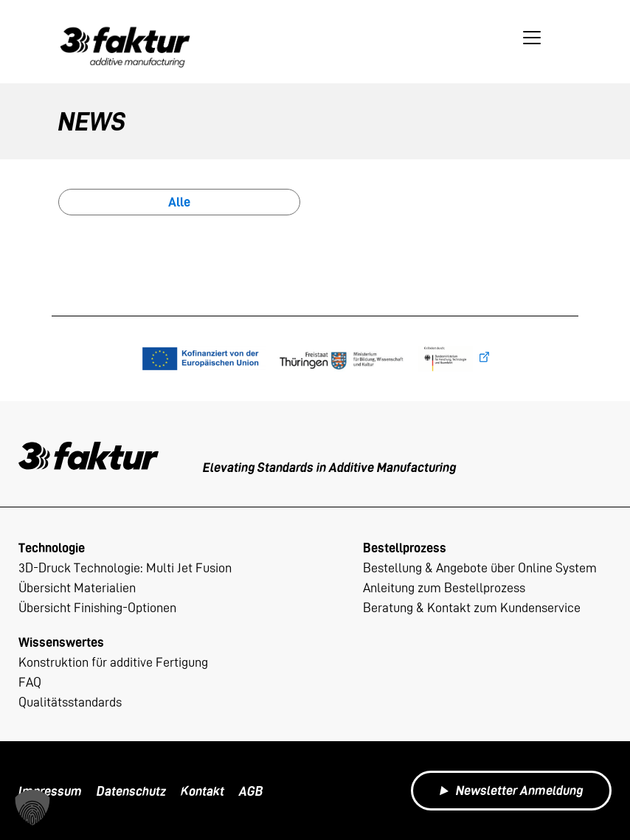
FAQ (30, 682)
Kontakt (202, 791)
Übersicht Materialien (77, 587)
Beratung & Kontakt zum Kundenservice (472, 607)
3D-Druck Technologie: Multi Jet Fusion (125, 567)
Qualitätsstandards (70, 702)
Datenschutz (131, 791)
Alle (179, 202)
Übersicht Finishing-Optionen (97, 607)
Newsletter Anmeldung (511, 790)
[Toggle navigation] (532, 38)
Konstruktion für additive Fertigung (113, 662)
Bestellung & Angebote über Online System (480, 567)
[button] (32, 808)
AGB (251, 791)
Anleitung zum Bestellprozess (444, 587)
